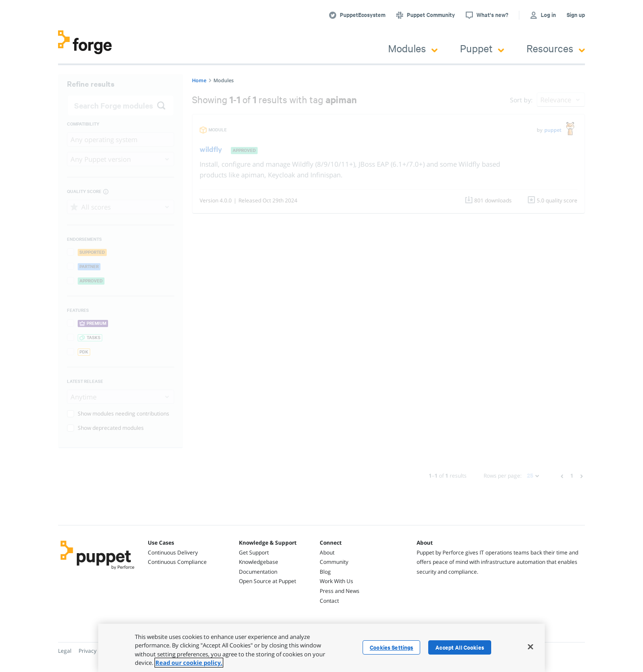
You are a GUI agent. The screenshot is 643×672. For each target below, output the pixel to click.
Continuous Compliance (177, 562)
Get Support (254, 552)
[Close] (530, 647)
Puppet (482, 48)
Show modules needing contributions (118, 414)
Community (334, 562)
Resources (556, 48)
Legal (65, 651)
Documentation (258, 572)
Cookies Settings (391, 647)
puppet (553, 130)
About (327, 552)
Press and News (340, 591)
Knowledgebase (259, 562)
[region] (321, 648)
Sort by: (521, 100)
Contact (329, 601)
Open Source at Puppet (267, 581)
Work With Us (336, 581)
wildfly (211, 149)
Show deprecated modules (105, 428)
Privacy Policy (95, 651)
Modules (413, 48)
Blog (325, 572)
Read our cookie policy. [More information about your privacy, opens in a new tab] (189, 663)
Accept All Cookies (460, 647)
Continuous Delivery (173, 552)
